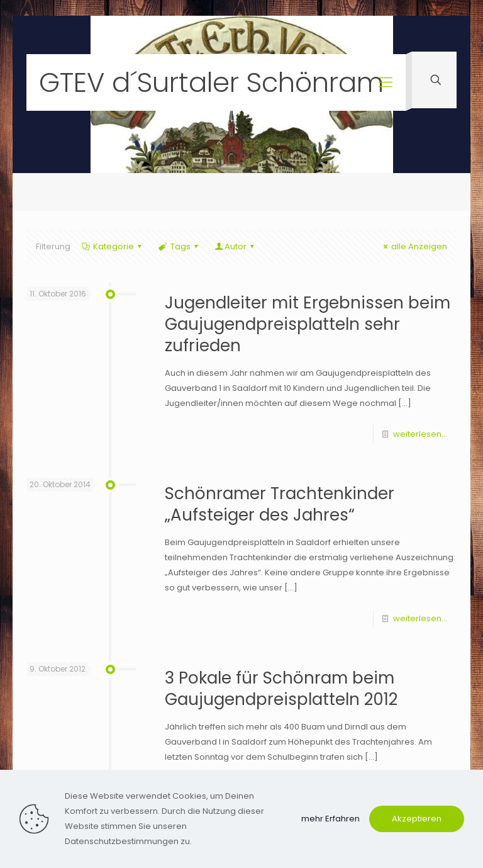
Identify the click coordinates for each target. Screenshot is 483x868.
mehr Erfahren (330, 819)
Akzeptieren (417, 819)
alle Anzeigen (414, 246)
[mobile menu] (386, 82)
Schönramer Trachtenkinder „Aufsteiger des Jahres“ (280, 504)
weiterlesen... (420, 434)
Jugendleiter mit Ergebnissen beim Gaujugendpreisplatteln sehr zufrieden (308, 324)
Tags (179, 246)
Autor (236, 246)
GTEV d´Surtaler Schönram (211, 82)
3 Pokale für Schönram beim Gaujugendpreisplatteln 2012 (281, 689)
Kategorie (113, 246)
